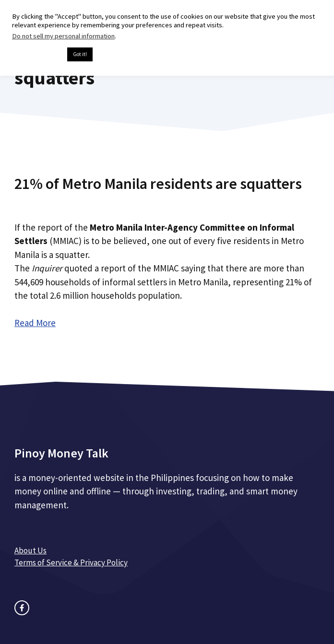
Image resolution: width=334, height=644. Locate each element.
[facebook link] (22, 608)
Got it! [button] (80, 54)
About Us (30, 550)
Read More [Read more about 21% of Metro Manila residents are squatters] (35, 323)
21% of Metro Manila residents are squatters (158, 184)
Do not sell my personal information (63, 36)
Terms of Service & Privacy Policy (71, 562)
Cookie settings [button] (37, 55)
